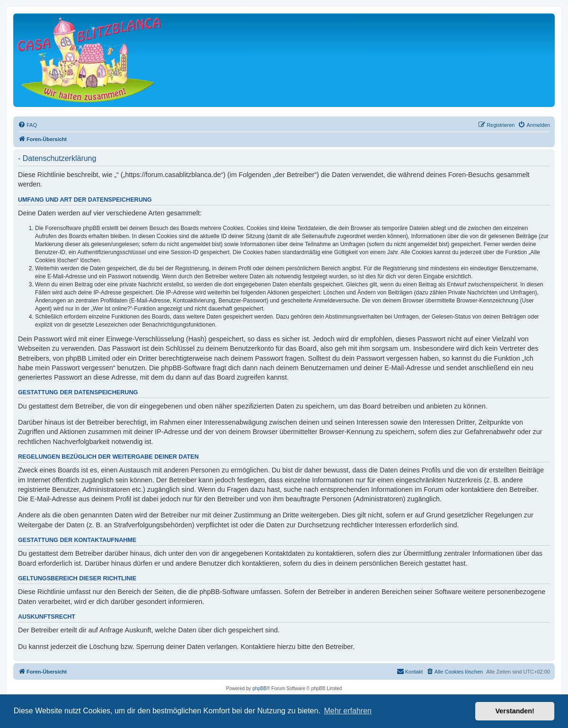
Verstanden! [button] (515, 711)
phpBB (259, 688)
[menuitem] (27, 125)
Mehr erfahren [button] (348, 711)
